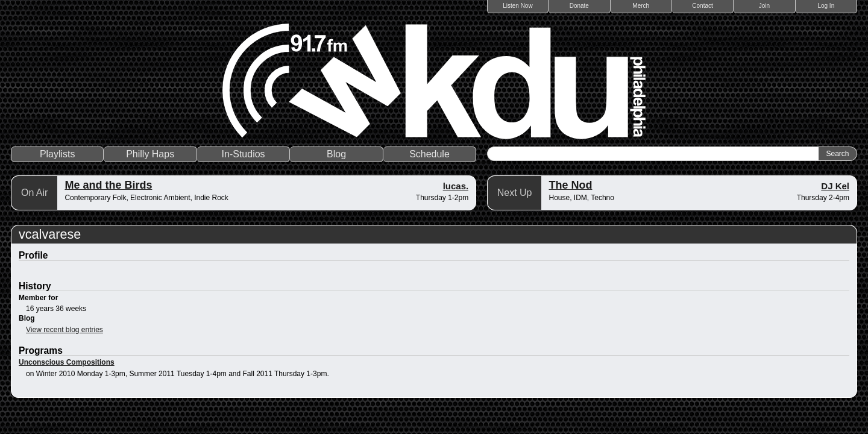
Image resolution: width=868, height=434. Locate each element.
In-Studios (244, 154)
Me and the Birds (108, 185)
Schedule (429, 154)
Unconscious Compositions (67, 362)
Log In (826, 6)
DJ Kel (835, 186)
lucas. (456, 186)
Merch (641, 6)
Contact (702, 6)
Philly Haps (150, 154)
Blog (336, 154)
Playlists (58, 154)
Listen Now (517, 6)
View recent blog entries (64, 330)
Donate (579, 6)
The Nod (570, 185)
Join (764, 6)
